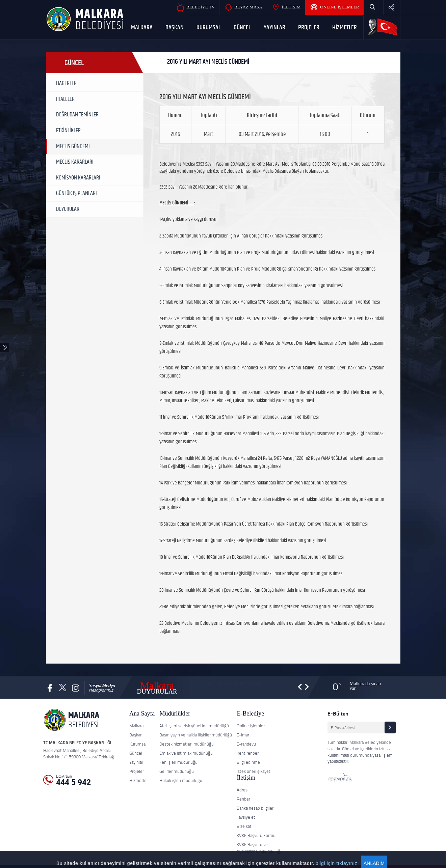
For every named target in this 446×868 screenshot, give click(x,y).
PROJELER (309, 27)
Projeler (137, 771)
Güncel (136, 753)
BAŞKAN (175, 27)
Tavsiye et (246, 817)
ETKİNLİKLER (68, 131)
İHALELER (65, 99)
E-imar (243, 735)
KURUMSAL (209, 27)
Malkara (136, 726)
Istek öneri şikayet (254, 771)
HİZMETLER (345, 27)
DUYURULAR (68, 209)
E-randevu (246, 744)
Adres (242, 790)
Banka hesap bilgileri (256, 808)
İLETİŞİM (286, 7)
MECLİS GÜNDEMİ (73, 146)
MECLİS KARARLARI (75, 162)
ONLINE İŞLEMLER (334, 7)
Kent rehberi (248, 753)
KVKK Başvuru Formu (256, 835)
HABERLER (66, 83)
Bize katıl (245, 826)
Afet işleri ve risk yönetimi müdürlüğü (194, 726)
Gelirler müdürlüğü (177, 771)
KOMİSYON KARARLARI (78, 178)
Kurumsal (138, 744)
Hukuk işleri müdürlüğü (181, 780)
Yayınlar (136, 762)
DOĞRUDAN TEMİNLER (77, 115)
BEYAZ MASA (243, 7)
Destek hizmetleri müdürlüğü (187, 744)
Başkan (136, 735)
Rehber (243, 799)
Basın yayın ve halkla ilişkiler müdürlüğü (196, 735)
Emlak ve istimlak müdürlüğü (186, 753)
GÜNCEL (242, 27)
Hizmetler (139, 780)
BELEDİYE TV (195, 7)
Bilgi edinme (248, 762)
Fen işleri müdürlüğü (178, 762)
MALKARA (142, 27)
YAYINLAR (274, 27)
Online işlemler (251, 726)
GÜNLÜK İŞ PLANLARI (76, 193)
